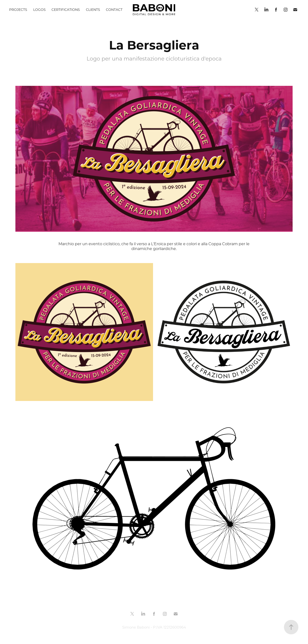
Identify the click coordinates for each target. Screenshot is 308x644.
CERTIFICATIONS (66, 10)
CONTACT (114, 10)
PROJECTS (18, 10)
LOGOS (39, 10)
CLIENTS (93, 10)
